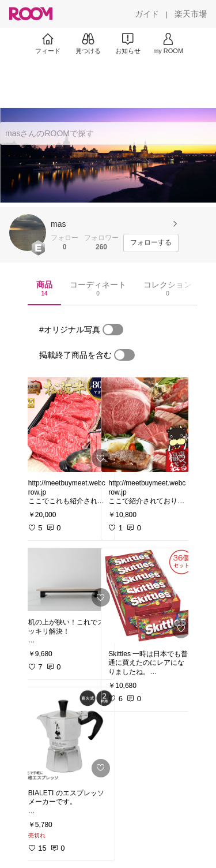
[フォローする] (151, 243)
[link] (68, 425)
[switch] (113, 330)
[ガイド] (147, 14)
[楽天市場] (191, 14)
